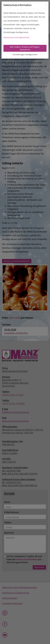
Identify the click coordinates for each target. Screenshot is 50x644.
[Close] (46, 5)
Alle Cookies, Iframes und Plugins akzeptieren (25, 48)
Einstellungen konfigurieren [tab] (25, 54)
